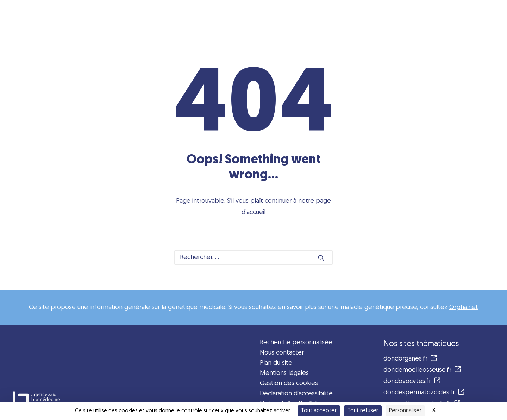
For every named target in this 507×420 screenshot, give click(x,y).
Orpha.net (464, 308)
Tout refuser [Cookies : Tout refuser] (363, 411)
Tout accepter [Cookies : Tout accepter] (319, 411)
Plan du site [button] (276, 363)
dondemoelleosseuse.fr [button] (422, 370)
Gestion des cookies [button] (289, 384)
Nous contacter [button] (282, 353)
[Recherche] (254, 258)
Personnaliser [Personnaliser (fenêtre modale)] (405, 411)
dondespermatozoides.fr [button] (424, 393)
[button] (321, 258)
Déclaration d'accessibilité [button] (296, 394)
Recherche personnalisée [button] (296, 343)
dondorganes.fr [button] (410, 359)
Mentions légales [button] (284, 373)
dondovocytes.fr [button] (412, 381)
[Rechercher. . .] (254, 258)
